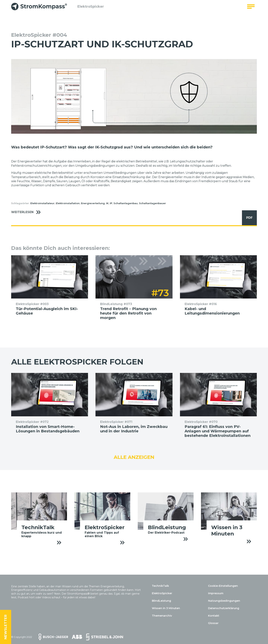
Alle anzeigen (134, 457)
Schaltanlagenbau (126, 203)
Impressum (216, 593)
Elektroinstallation (68, 203)
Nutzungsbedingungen (224, 601)
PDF (247, 218)
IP (111, 203)
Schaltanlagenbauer (153, 203)
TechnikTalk (160, 586)
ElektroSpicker (88, 8)
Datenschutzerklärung (224, 608)
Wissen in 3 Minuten (166, 608)
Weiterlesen (28, 212)
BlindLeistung (161, 601)
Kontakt (214, 616)
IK (107, 203)
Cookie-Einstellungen (223, 586)
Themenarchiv (162, 616)
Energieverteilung (93, 203)
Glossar (213, 623)
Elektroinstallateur (42, 203)
